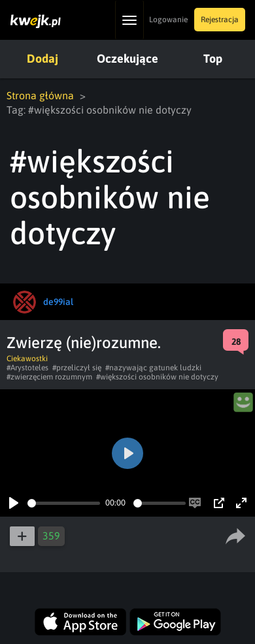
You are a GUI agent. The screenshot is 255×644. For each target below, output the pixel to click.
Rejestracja (220, 20)
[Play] (14, 503)
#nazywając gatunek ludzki (153, 368)
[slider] (64, 503)
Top (213, 58)
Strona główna (40, 95)
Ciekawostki (27, 359)
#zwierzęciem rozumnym (49, 377)
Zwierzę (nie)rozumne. (84, 343)
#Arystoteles (27, 368)
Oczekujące (127, 58)
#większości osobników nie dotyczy (157, 377)
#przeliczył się (77, 368)
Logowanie (168, 20)
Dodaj (42, 58)
